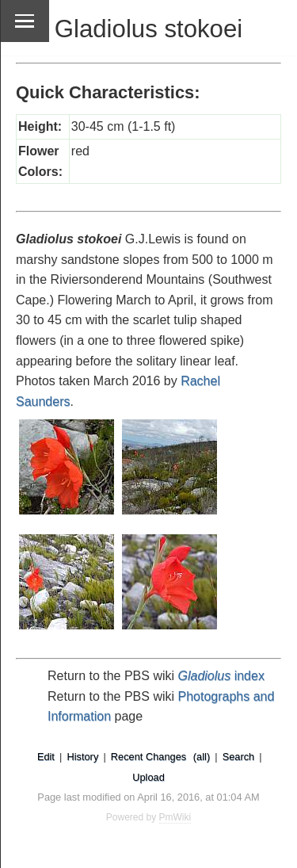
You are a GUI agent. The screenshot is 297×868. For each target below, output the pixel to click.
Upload (148, 777)
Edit (46, 757)
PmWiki (175, 817)
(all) (202, 757)
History (82, 757)
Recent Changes (148, 757)
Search (239, 757)
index (221, 676)
